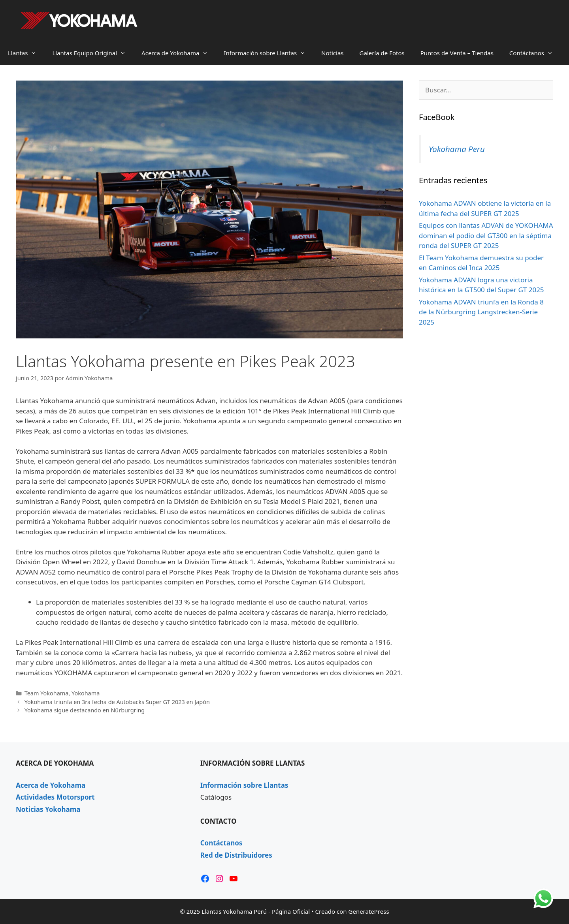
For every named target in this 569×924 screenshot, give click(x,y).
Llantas (26, 53)
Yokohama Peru (457, 149)
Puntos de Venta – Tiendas (457, 53)
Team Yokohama (47, 693)
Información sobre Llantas (268, 53)
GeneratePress (369, 911)
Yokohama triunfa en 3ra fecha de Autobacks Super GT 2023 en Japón (117, 702)
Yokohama (86, 693)
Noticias (332, 53)
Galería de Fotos (382, 53)
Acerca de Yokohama (179, 53)
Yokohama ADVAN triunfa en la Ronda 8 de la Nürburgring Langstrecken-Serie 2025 (481, 312)
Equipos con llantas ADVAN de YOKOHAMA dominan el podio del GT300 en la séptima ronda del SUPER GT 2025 (486, 235)
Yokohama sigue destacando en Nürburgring (85, 710)
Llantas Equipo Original (93, 53)
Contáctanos (535, 53)
